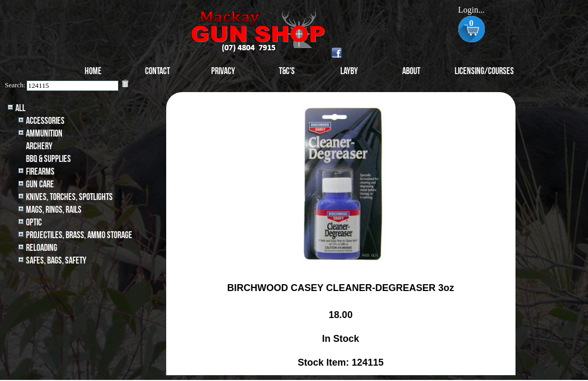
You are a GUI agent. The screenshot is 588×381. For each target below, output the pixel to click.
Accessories (45, 121)
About (411, 71)
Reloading (42, 248)
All (20, 108)
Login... (471, 10)
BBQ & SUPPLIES (48, 159)
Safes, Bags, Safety (56, 261)
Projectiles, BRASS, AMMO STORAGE (79, 235)
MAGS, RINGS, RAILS (54, 210)
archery (39, 146)
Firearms (40, 172)
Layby (349, 71)
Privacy (223, 71)
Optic (34, 223)
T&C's (287, 71)
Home (93, 71)
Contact (157, 71)
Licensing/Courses (484, 71)
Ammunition (44, 134)
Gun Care (40, 184)
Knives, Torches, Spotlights (69, 197)
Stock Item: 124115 (341, 362)
